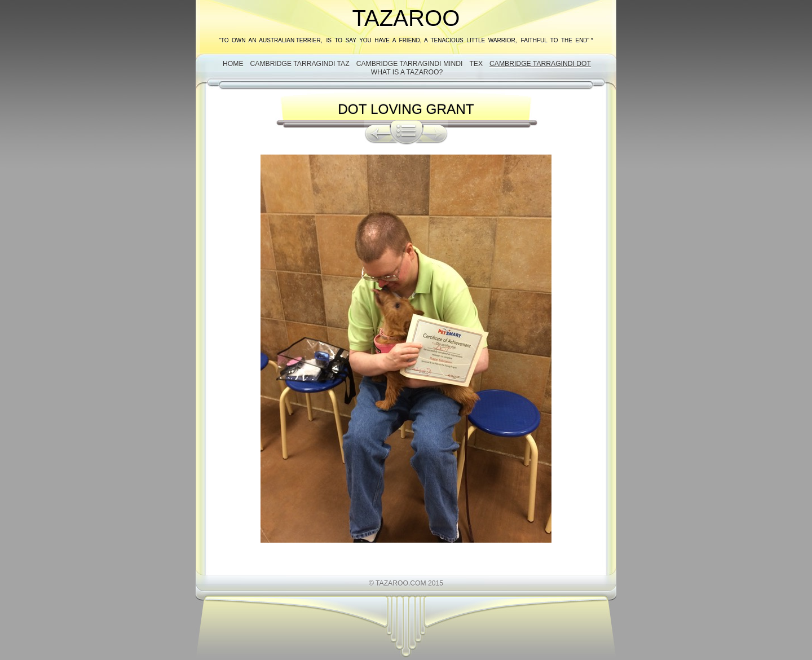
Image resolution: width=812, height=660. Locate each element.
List (407, 133)
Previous (377, 133)
